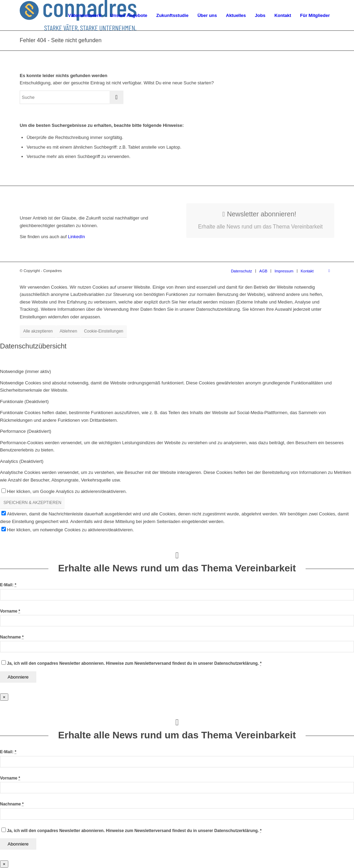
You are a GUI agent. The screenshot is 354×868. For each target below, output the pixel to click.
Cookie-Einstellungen (104, 331)
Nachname (12, 637)
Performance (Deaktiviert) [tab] (26, 431)
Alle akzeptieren (38, 331)
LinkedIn (76, 237)
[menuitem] (85, 16)
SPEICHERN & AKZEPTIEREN (32, 503)
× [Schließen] (4, 697)
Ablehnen (68, 331)
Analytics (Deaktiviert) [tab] (22, 461)
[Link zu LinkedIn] (329, 271)
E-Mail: (8, 585)
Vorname (10, 611)
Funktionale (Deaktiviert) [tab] (24, 402)
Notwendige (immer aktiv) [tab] (25, 371)
